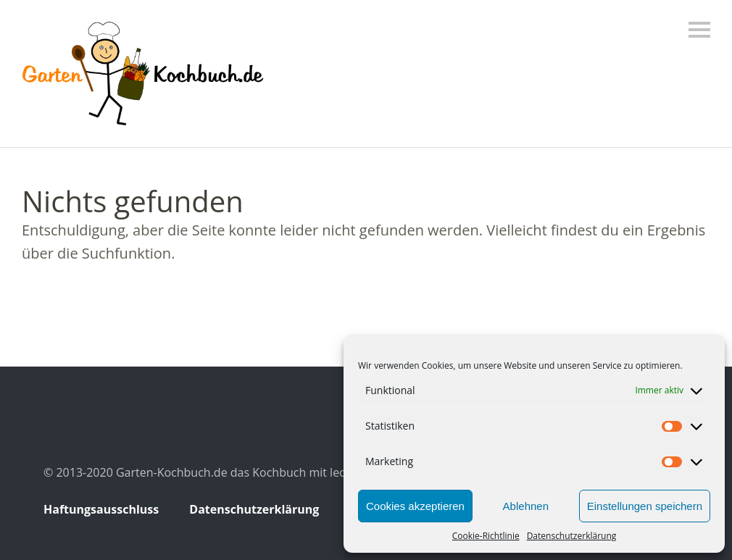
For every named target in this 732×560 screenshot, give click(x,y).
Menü (699, 30)
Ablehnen (526, 506)
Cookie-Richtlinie (486, 536)
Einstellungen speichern (645, 506)
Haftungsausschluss (101, 509)
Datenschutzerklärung (572, 536)
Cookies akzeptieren (415, 506)
